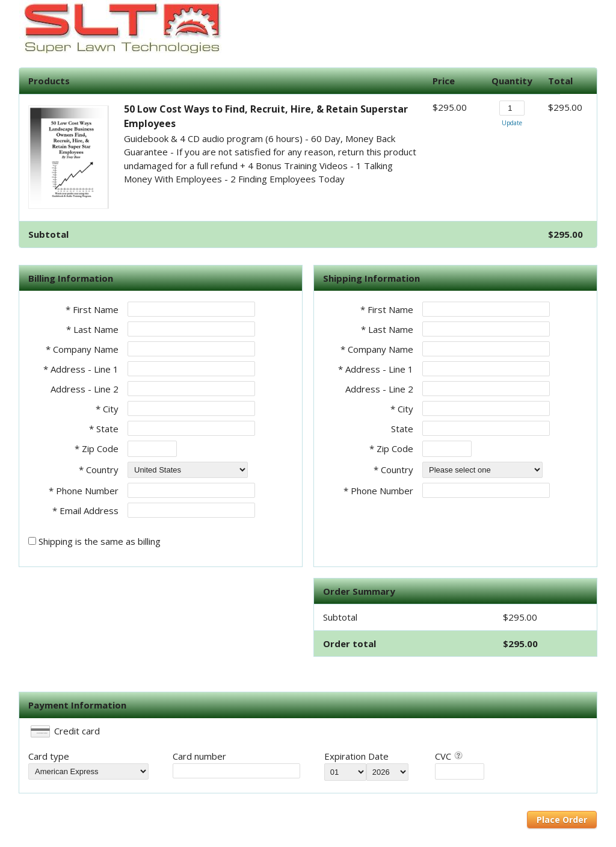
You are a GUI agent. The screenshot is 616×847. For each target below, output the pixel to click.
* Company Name (82, 349)
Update (512, 123)
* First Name (92, 309)
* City (107, 409)
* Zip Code (97, 448)
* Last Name (92, 329)
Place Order (562, 820)
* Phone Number (378, 491)
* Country (99, 470)
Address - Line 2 (85, 389)
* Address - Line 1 (81, 369)
